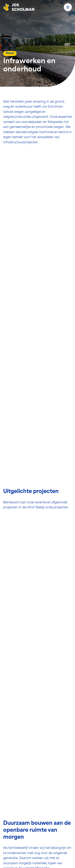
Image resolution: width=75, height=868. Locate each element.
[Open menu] (68, 7)
